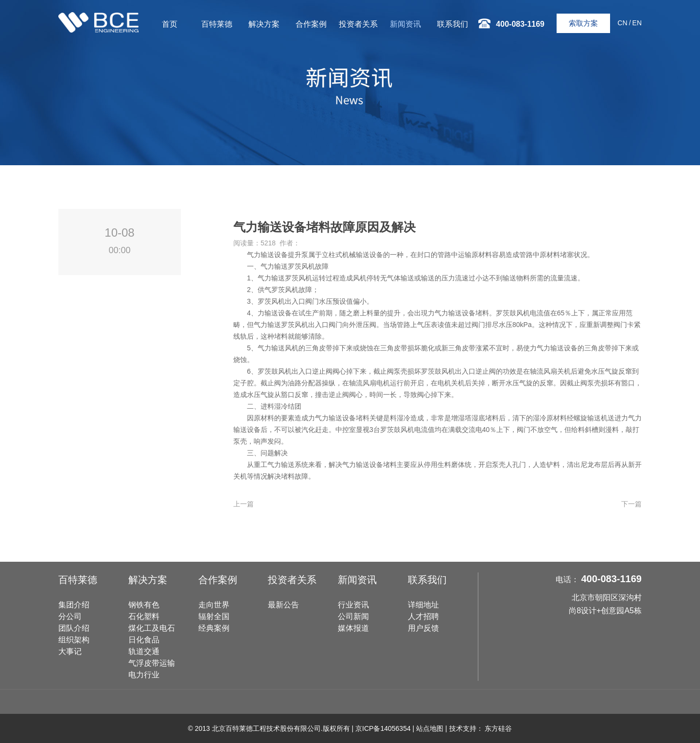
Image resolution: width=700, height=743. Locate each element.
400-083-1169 (611, 579)
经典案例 (214, 628)
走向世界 (214, 605)
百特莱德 (217, 24)
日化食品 (144, 640)
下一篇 (631, 504)
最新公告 (283, 605)
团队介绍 (74, 628)
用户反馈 (423, 628)
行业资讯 (353, 605)
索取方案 (583, 23)
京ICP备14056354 (383, 728)
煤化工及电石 (152, 628)
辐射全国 (214, 616)
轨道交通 (144, 651)
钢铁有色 (144, 605)
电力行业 (144, 675)
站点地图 (430, 728)
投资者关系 (358, 24)
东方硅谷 (498, 728)
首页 (170, 24)
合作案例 (311, 24)
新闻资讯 (405, 24)
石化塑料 (144, 616)
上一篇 (244, 504)
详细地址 (423, 605)
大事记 (70, 651)
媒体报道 (353, 628)
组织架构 (74, 640)
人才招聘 (423, 616)
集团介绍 (74, 605)
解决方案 (264, 24)
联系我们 (453, 24)
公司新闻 (353, 616)
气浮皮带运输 (152, 663)
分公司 (70, 616)
